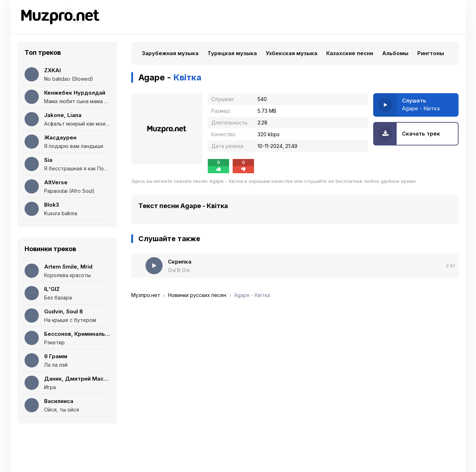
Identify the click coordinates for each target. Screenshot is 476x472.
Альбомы (395, 53)
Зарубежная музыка (170, 53)
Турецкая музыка (232, 53)
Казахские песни (350, 53)
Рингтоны (431, 53)
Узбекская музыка (292, 53)
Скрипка (180, 262)
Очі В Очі (179, 270)
